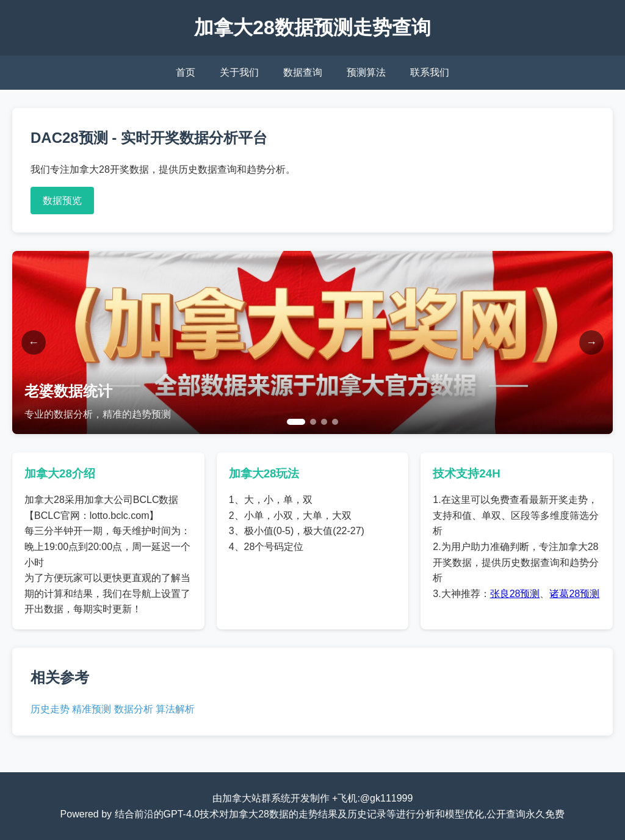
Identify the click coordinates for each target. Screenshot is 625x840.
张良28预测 (515, 594)
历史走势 (50, 709)
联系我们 (430, 72)
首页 (186, 72)
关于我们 (239, 72)
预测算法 (366, 72)
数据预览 (62, 201)
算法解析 (175, 709)
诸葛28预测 (574, 594)
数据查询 (303, 72)
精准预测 (92, 709)
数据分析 (134, 709)
